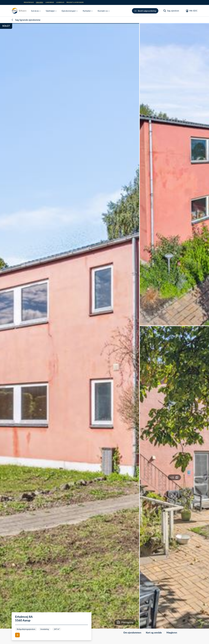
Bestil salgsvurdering (145, 11)
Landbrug (50, 2)
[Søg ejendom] (171, 11)
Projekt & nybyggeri (75, 2)
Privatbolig (29, 2)
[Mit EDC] (191, 11)
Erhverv (40, 2)
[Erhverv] (19, 11)
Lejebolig (60, 2)
